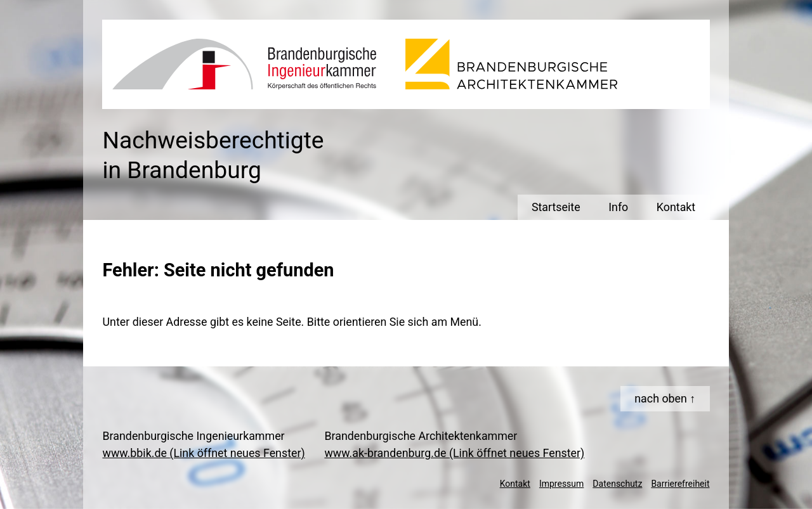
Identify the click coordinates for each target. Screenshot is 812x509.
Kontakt (515, 484)
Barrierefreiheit (680, 484)
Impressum (561, 484)
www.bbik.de (203, 453)
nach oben (661, 398)
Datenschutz (617, 484)
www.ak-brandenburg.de (454, 453)
